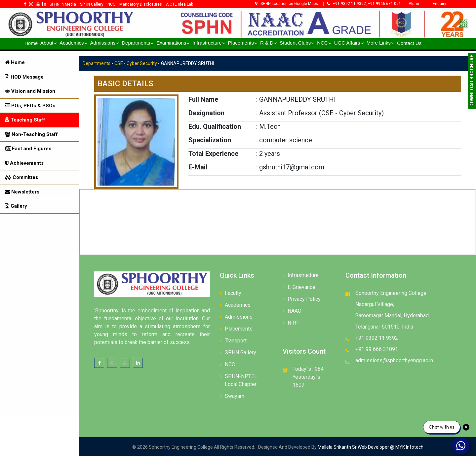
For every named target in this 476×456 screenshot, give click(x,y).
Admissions (239, 317)
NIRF (293, 323)
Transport (236, 341)
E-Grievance (301, 287)
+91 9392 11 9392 (377, 338)
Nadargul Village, (375, 304)
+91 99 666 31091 (377, 349)
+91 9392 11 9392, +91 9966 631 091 (364, 4)
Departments (97, 63)
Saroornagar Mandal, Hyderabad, (393, 316)
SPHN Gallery (240, 352)
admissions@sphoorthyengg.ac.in (394, 360)
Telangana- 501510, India (384, 327)
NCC (230, 364)
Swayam (235, 396)
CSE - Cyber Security (136, 63)
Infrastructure (303, 275)
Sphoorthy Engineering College (391, 293)
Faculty (233, 293)
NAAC (294, 311)
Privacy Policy (304, 299)
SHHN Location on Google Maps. (288, 4)
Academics (238, 305)
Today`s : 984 (308, 369)
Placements (239, 329)
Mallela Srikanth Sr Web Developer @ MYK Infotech (370, 447)
